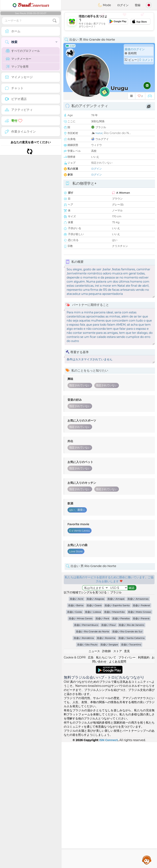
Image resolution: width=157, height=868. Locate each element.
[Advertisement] (109, 21)
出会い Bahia (76, 731)
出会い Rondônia (84, 764)
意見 (127, 777)
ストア (118, 777)
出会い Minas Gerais (81, 744)
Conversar (31, 5)
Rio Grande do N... (117, 133)
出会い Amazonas (138, 725)
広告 (91, 783)
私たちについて (106, 783)
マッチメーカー (19, 59)
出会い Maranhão (114, 738)
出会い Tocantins (131, 770)
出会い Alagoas (96, 725)
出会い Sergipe (109, 770)
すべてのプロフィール (23, 51)
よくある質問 (118, 787)
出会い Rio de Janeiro (131, 751)
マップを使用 (17, 67)
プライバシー (127, 783)
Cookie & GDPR (75, 783)
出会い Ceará (94, 731)
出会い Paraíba (121, 744)
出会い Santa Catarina (132, 764)
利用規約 (144, 783)
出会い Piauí (108, 751)
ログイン (123, 5)
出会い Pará (102, 744)
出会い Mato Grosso (140, 738)
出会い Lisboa (93, 738)
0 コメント (146, 60)
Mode (104, 5)
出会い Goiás (75, 738)
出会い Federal (141, 731)
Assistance (147, 860)
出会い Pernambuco (86, 751)
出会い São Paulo (87, 770)
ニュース (94, 777)
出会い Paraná (141, 744)
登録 (138, 5)
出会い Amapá (116, 725)
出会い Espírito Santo (117, 731)
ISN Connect (109, 866)
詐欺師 (107, 777)
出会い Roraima (106, 764)
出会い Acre (77, 725)
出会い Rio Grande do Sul (127, 757)
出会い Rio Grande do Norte (93, 757)
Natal (99, 133)
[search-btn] (55, 21)
